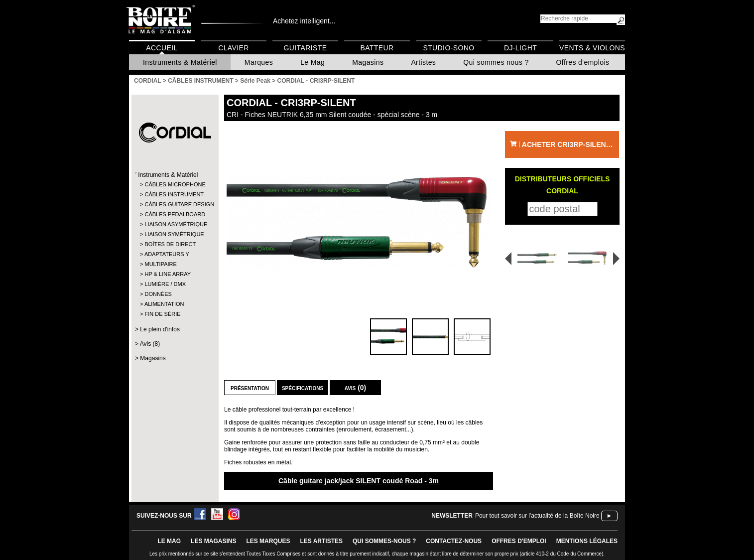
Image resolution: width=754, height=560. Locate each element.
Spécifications (303, 388)
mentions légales (587, 541)
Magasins (368, 62)
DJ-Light (520, 48)
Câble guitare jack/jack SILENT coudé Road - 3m (359, 481)
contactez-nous (454, 541)
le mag (169, 541)
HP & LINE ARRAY (168, 274)
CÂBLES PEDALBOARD (175, 214)
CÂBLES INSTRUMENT (174, 194)
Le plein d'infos (160, 329)
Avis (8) (150, 344)
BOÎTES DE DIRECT (170, 244)
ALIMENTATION (164, 304)
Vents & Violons (592, 48)
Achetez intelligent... (304, 21)
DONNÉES (158, 294)
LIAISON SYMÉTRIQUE (174, 234)
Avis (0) (356, 388)
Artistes (423, 62)
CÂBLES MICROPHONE (175, 184)
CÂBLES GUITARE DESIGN (175, 204)
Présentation (250, 388)
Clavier (234, 48)
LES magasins (213, 541)
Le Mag (313, 62)
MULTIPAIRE (160, 264)
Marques (259, 62)
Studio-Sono (448, 48)
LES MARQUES (268, 541)
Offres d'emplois (583, 62)
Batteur (377, 48)
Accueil (162, 48)
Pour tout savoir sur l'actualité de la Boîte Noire (537, 516)
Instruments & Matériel (180, 62)
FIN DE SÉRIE (162, 314)
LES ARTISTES (321, 541)
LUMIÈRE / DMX (165, 284)
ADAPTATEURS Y (167, 254)
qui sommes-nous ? (384, 541)
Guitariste (306, 48)
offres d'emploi (519, 541)
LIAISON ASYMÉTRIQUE (175, 224)
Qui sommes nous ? (496, 62)
